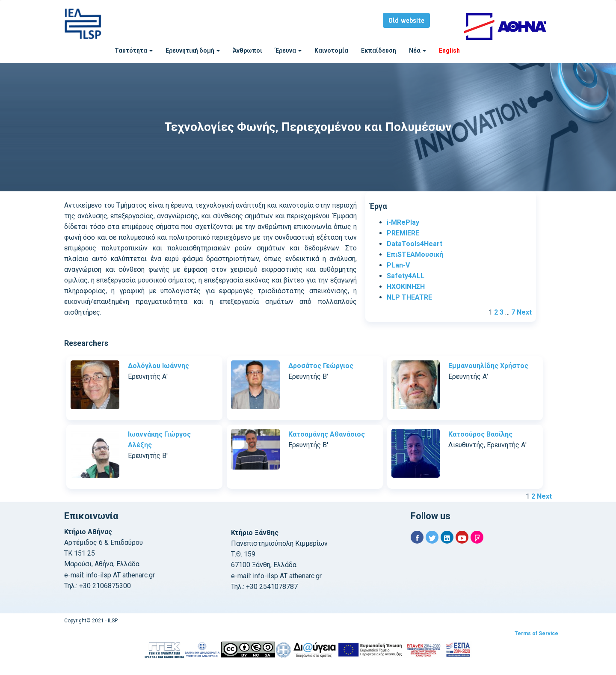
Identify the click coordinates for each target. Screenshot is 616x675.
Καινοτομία (331, 51)
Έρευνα (288, 51)
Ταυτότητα (134, 51)
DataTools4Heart (415, 244)
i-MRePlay (403, 222)
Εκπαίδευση (379, 51)
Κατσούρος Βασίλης (480, 434)
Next (524, 312)
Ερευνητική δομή (193, 51)
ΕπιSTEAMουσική (415, 254)
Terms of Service (536, 633)
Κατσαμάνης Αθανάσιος (327, 434)
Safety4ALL (406, 276)
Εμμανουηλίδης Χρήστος (488, 366)
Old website (406, 21)
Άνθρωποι (247, 51)
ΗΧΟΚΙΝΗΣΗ (406, 287)
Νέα (418, 51)
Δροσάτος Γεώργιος (321, 366)
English (449, 51)
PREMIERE (403, 233)
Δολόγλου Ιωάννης (158, 366)
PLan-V (398, 265)
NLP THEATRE (409, 297)
